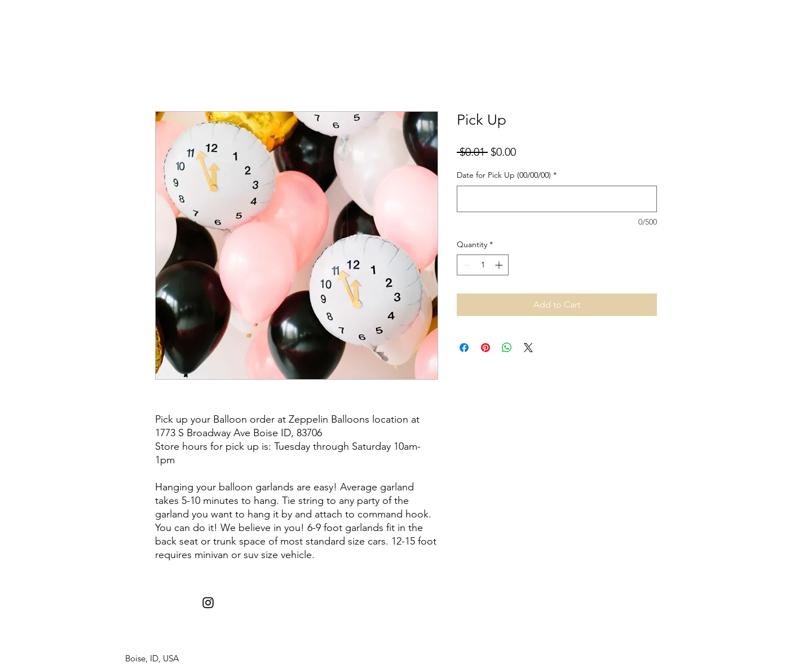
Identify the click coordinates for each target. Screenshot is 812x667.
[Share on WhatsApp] (507, 348)
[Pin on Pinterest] (486, 348)
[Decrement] (465, 265)
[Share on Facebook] (464, 348)
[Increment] (500, 265)
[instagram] (208, 603)
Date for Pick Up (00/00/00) (507, 175)
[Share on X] (528, 348)
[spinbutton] (483, 265)
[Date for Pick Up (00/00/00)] (557, 199)
